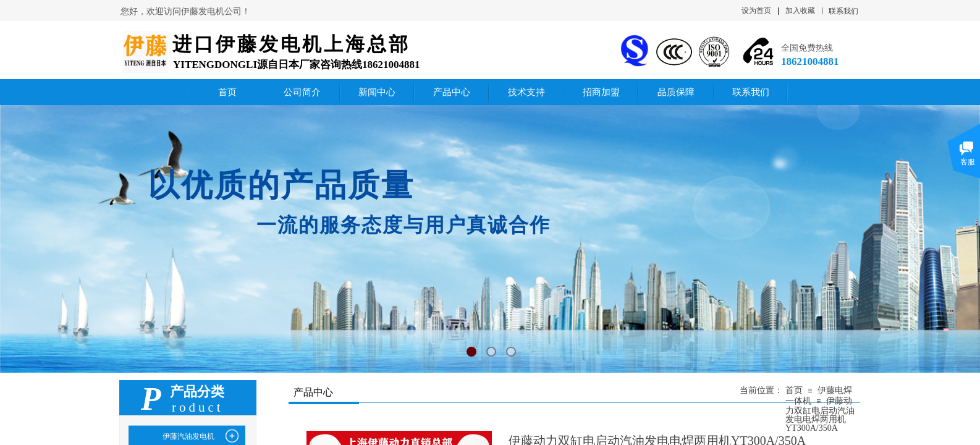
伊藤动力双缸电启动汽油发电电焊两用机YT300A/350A (820, 414)
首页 (794, 390)
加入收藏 (800, 11)
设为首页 (756, 11)
